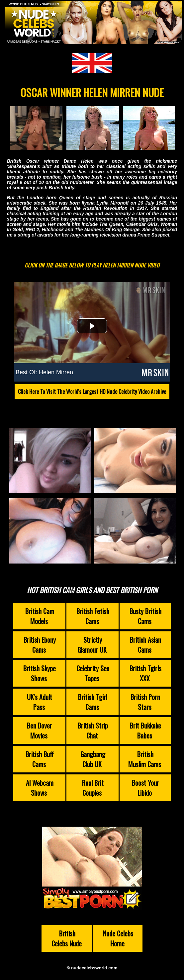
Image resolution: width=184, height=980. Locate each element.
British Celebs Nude (67, 938)
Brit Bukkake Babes (145, 731)
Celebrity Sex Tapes (93, 673)
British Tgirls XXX (145, 673)
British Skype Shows (40, 673)
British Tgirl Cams (93, 702)
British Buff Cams (40, 759)
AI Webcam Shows (40, 788)
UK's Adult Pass (40, 702)
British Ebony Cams (40, 645)
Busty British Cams (145, 616)
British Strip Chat (93, 731)
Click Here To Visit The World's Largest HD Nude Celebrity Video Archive (92, 392)
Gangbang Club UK (93, 759)
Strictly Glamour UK (92, 645)
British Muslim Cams (145, 759)
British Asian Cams (145, 645)
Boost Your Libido (145, 788)
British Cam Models (40, 616)
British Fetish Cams (93, 616)
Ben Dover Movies (40, 731)
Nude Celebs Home (118, 938)
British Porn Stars (145, 702)
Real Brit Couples (93, 788)
